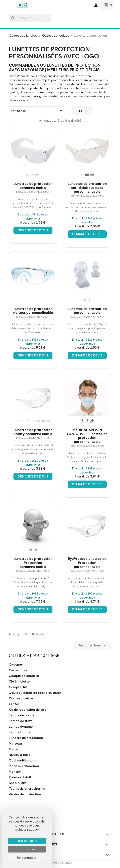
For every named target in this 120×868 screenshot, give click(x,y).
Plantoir (15, 772)
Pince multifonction (24, 766)
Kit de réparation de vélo (28, 710)
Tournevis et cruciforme (27, 789)
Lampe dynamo (21, 727)
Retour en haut (93, 646)
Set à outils (18, 783)
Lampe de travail (22, 721)
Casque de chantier (24, 676)
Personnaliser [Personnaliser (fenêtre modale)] (27, 858)
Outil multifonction (24, 760)
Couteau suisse (21, 698)
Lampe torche (20, 732)
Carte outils (18, 670)
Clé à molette (19, 682)
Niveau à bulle (20, 755)
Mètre (13, 749)
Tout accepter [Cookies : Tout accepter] (27, 841)
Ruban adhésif (20, 777)
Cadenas (16, 665)
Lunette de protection (26, 738)
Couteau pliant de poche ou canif (35, 693)
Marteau (15, 744)
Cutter (14, 704)
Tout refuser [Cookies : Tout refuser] (27, 849)
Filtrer (83, 111)
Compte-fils (18, 687)
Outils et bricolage (34, 656)
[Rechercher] (30, 18)
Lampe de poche (22, 715)
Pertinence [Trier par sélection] (37, 111)
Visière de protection (25, 794)
